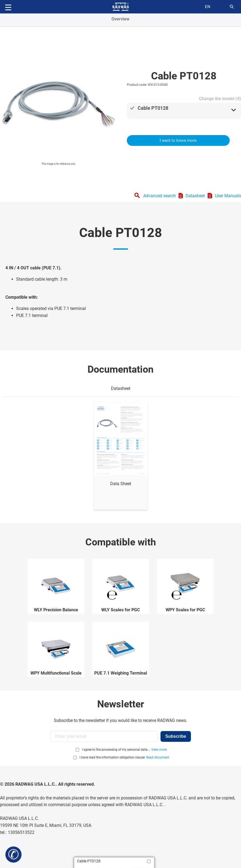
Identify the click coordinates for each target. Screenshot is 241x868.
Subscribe (176, 736)
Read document (158, 757)
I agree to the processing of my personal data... (116, 750)
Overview (120, 19)
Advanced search (160, 196)
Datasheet (195, 196)
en (208, 7)
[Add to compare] (149, 861)
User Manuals (228, 196)
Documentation (120, 369)
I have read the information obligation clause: (124, 757)
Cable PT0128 (153, 108)
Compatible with (121, 542)
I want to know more (178, 140)
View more (159, 750)
